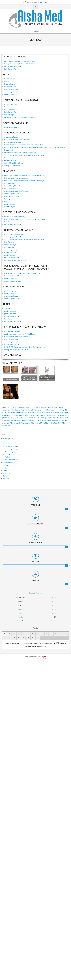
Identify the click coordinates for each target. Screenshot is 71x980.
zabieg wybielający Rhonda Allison (16, 350)
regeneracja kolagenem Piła (27, 418)
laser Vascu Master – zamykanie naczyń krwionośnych (23, 273)
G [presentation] (33, 634)
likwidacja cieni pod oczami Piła (31, 412)
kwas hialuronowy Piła (50, 410)
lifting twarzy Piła (12, 412)
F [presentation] (28, 634)
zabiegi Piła (6, 426)
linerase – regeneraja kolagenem (16, 234)
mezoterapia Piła (7, 415)
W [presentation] (33, 638)
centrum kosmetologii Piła (23, 407)
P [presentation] (9, 638)
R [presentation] (14, 638)
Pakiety (36, 580)
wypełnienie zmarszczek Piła (24, 423)
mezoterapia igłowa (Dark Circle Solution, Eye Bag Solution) (25, 219)
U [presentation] (28, 638)
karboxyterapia (10, 199)
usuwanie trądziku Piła (30, 420)
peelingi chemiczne (11, 94)
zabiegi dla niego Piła (57, 423)
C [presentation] (14, 634)
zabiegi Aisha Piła (42, 423)
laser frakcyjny (9, 79)
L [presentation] (56, 634)
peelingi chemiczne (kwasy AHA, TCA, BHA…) (20, 334)
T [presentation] (23, 638)
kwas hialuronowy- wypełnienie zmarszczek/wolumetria (24, 145)
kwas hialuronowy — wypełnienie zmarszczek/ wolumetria (24, 175)
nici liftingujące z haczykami (14, 237)
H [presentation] (38, 634)
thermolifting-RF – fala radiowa (15, 163)
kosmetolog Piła (21, 410)
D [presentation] (19, 634)
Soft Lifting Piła (61, 418)
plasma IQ (8, 81)
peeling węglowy (10, 291)
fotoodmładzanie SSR (12, 258)
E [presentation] (24, 634)
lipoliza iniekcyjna (10, 104)
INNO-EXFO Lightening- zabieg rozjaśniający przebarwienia (25, 347)
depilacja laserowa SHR (12, 127)
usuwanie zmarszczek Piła (48, 420)
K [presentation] (51, 634)
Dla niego (36, 561)
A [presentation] (5, 634)
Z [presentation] (38, 638)
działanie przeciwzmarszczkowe (45, 407)
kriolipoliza (8, 107)
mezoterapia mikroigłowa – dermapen (17, 140)
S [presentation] (19, 638)
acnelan (7, 308)
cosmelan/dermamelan (12, 331)
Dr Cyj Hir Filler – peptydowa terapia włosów (20, 64)
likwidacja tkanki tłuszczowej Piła (55, 412)
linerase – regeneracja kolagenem (16, 178)
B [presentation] (9, 634)
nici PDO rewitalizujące (12, 196)
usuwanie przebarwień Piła (11, 420)
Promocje (35, 505)
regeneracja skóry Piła (46, 418)
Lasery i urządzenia (35, 524)
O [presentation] (5, 638)
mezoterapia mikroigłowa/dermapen (17, 191)
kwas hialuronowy (11, 84)
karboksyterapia (10, 69)
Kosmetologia (36, 543)
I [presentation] (42, 634)
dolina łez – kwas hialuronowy (15, 217)
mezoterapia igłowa (11, 89)
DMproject (42, 657)
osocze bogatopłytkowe (13, 66)
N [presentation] (65, 634)
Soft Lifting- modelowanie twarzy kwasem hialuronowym (24, 155)
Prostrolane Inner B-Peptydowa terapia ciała (20, 117)
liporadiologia (9, 115)
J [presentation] (46, 634)
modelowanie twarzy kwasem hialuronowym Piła (32, 415)
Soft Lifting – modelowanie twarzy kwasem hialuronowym (24, 181)
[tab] (5, 634)
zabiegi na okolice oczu (12, 166)
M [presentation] (60, 634)
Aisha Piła (9, 407)
